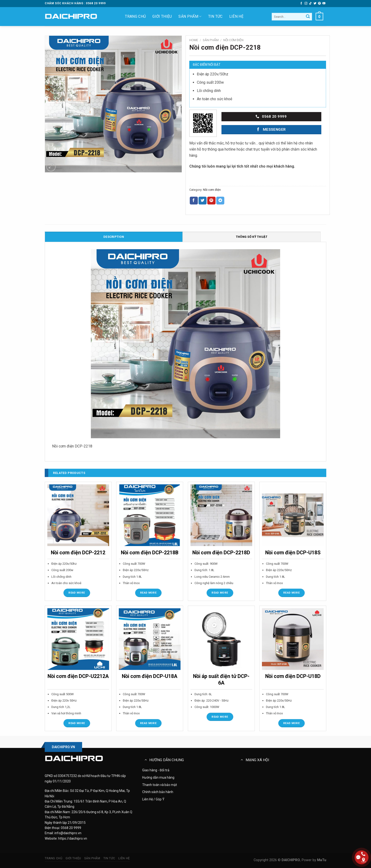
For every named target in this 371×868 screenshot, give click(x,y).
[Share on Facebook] (194, 201)
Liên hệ (236, 16)
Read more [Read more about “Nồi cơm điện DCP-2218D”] (220, 593)
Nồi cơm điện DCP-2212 (78, 553)
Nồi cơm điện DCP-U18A (150, 676)
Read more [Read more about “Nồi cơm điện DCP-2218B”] (148, 593)
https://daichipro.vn (73, 838)
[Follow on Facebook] (301, 4)
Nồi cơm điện (233, 40)
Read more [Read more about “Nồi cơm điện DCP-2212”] (77, 593)
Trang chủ (135, 16)
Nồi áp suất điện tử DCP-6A (221, 679)
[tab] (114, 237)
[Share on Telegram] (220, 201)
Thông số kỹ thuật (252, 237)
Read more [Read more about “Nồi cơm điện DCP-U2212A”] (77, 723)
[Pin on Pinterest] (211, 201)
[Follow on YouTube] (324, 4)
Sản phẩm (190, 17)
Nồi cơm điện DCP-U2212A (78, 676)
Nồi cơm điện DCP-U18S (293, 553)
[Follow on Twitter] (315, 4)
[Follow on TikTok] (310, 4)
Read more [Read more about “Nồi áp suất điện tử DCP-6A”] (220, 717)
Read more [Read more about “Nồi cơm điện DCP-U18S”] (291, 593)
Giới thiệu (162, 16)
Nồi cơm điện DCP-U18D (293, 676)
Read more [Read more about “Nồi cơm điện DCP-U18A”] (148, 723)
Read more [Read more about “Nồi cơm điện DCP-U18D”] (291, 723)
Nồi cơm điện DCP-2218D (221, 553)
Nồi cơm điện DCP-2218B (150, 553)
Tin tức (215, 16)
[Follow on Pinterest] (319, 4)
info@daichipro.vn (68, 833)
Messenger (271, 129)
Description (114, 237)
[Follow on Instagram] (306, 4)
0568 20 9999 (271, 116)
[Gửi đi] (308, 17)
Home (194, 40)
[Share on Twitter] (203, 201)
